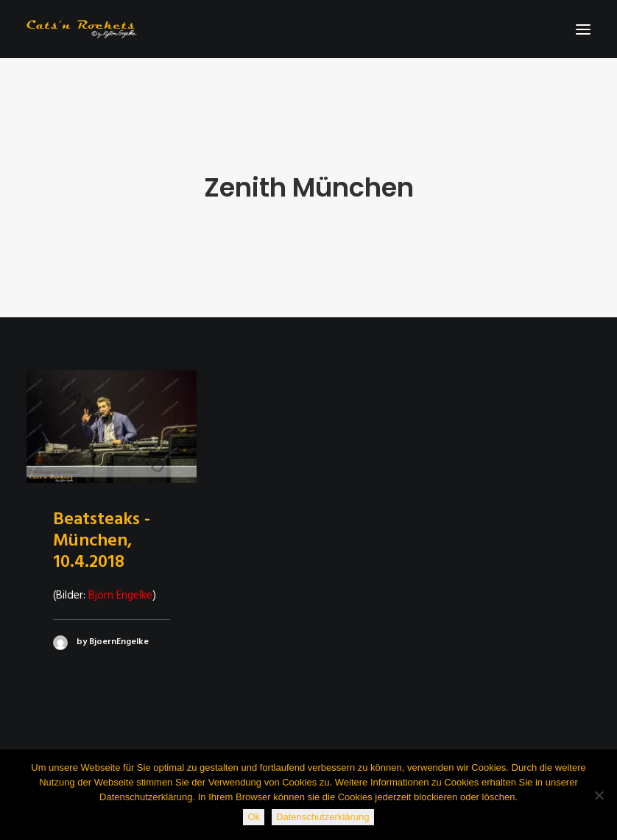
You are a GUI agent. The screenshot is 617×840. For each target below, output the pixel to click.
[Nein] (599, 795)
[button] (583, 29)
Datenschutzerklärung (322, 817)
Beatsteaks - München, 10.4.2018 (102, 541)
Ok (254, 817)
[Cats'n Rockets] (82, 29)
